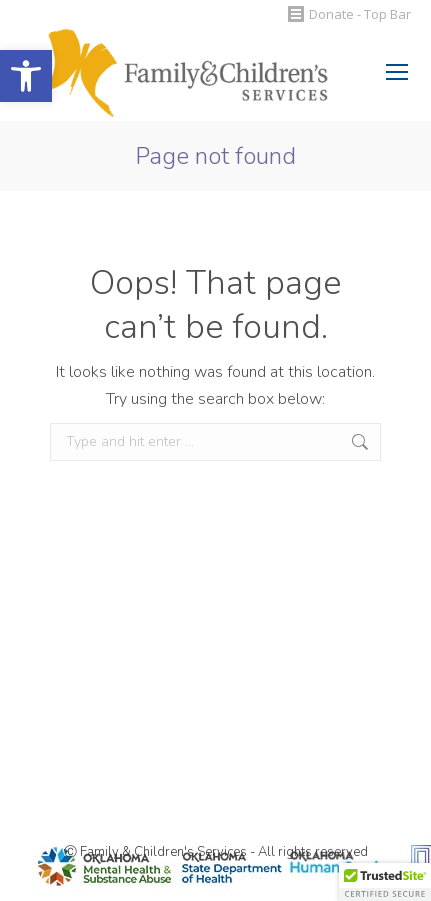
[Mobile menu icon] (397, 72)
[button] (26, 76)
